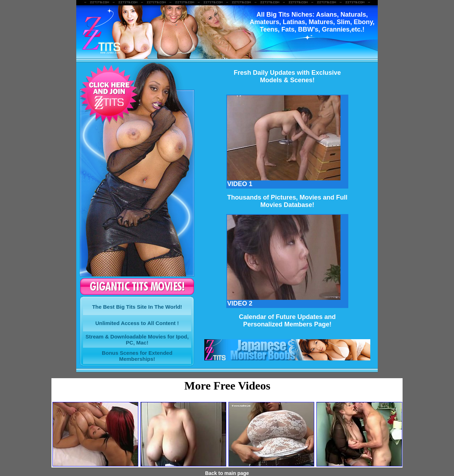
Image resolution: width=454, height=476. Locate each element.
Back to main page (227, 473)
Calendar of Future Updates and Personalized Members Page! (287, 321)
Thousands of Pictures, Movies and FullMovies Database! (287, 201)
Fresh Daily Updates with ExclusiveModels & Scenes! (287, 76)
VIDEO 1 (284, 181)
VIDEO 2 (284, 301)
